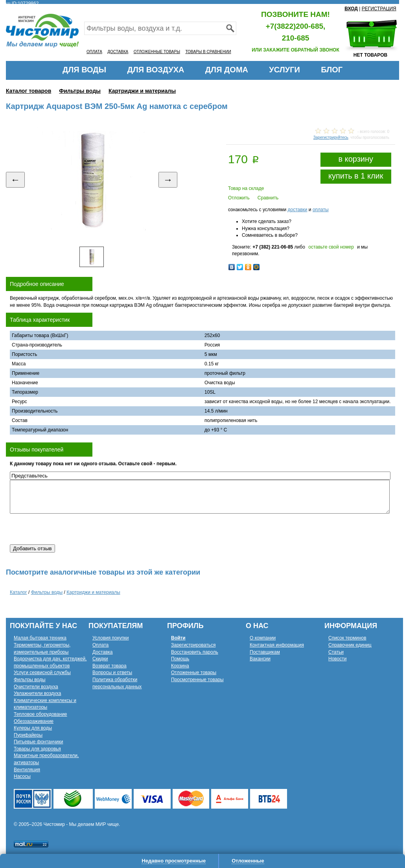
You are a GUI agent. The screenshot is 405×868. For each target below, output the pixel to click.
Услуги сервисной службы (42, 673)
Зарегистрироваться (193, 645)
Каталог (18, 592)
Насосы (22, 776)
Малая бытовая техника (40, 638)
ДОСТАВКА (118, 52)
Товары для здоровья (37, 749)
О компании (263, 638)
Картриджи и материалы (142, 91)
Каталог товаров (29, 91)
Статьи (336, 652)
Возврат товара (110, 666)
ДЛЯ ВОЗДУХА (156, 70)
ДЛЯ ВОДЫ (84, 70)
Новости (337, 659)
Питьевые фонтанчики (39, 742)
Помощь (180, 659)
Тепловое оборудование (40, 714)
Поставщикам (265, 652)
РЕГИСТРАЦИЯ (379, 9)
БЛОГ (332, 70)
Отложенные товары (194, 673)
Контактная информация (277, 645)
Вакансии (260, 659)
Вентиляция (27, 770)
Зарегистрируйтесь (331, 137)
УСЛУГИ (284, 70)
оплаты (321, 210)
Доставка (103, 652)
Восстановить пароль (195, 652)
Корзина (180, 666)
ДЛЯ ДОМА (227, 70)
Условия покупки (111, 638)
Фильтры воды (80, 91)
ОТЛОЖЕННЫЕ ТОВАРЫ (157, 52)
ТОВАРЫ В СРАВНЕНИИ (208, 52)
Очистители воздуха (36, 687)
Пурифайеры (28, 735)
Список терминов (347, 638)
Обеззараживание (34, 721)
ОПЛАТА (94, 52)
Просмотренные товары (197, 680)
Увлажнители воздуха (37, 693)
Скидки (100, 659)
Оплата (100, 645)
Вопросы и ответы (112, 673)
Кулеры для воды (33, 728)
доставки (297, 210)
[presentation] (70, 529)
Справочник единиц (350, 645)
